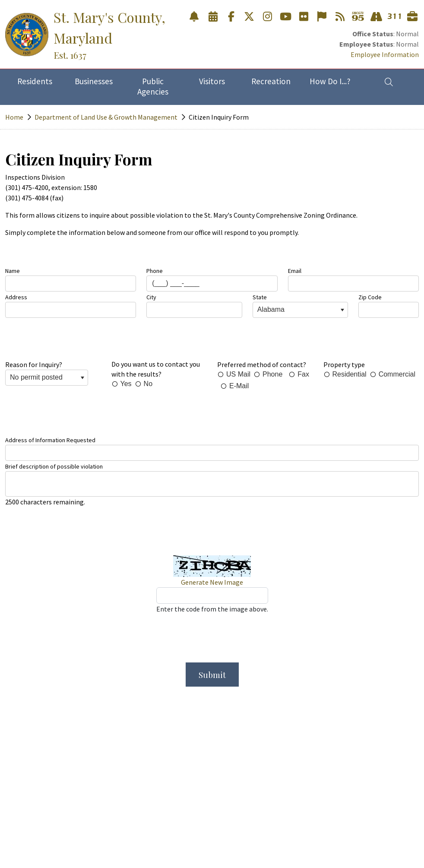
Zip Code (370, 297)
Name (13, 271)
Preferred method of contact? (262, 364)
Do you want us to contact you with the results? (156, 369)
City (151, 297)
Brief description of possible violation (54, 466)
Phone (155, 271)
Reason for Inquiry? (34, 364)
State (260, 297)
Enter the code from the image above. (212, 609)
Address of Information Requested (50, 440)
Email (295, 271)
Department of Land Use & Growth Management (106, 117)
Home (14, 117)
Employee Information (385, 54)
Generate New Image (212, 582)
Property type (344, 364)
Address (16, 297)
